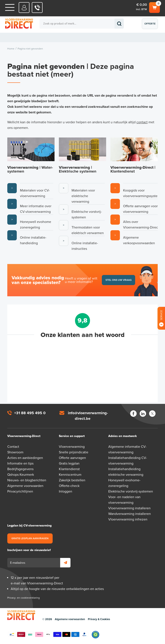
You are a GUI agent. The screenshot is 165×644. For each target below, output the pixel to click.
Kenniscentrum (70, 475)
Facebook (133, 414)
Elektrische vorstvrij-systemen (131, 491)
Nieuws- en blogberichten (27, 480)
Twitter (152, 414)
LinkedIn (143, 414)
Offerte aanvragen (151, 26)
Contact (13, 447)
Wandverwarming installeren (130, 514)
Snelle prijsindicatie (74, 452)
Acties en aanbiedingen (25, 458)
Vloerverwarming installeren (129, 508)
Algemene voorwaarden (25, 486)
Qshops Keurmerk (21, 475)
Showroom (15, 452)
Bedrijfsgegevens (20, 469)
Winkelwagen (154, 7)
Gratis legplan (69, 463)
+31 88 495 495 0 (30, 413)
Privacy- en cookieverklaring (24, 598)
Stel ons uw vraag (119, 280)
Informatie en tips (20, 463)
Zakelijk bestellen (72, 480)
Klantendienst (69, 469)
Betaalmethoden (48, 635)
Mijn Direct (24, 8)
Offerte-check (69, 486)
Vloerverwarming (72, 447)
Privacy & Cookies (99, 619)
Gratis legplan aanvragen (30, 538)
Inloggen (66, 491)
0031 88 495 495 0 (37, 8)
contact (142, 122)
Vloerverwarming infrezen (128, 519)
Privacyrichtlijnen (20, 491)
